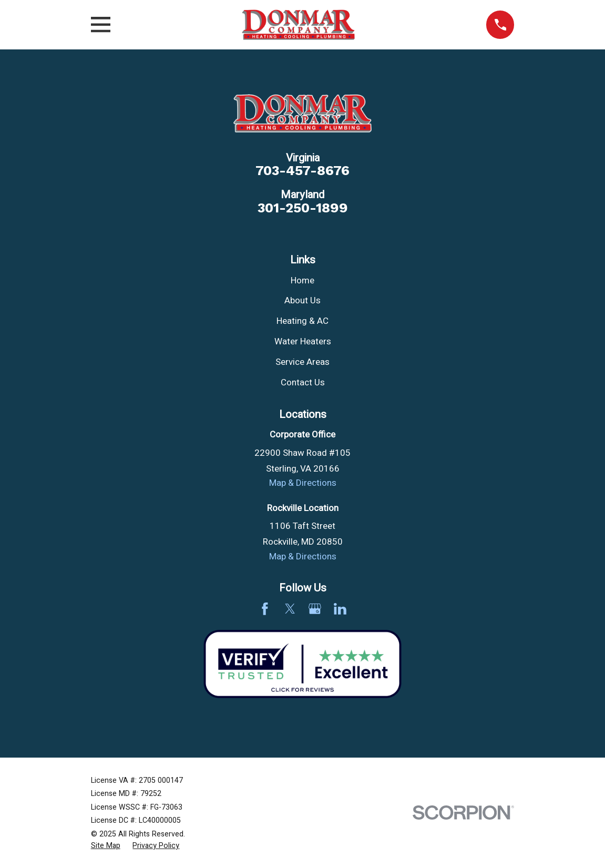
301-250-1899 (303, 208)
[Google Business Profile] (315, 609)
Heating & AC (302, 321)
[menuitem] (106, 846)
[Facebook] (265, 609)
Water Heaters (303, 341)
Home (302, 280)
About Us (302, 300)
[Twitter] (290, 609)
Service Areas (302, 362)
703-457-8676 (302, 171)
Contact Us (303, 382)
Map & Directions (303, 483)
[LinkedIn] (340, 609)
